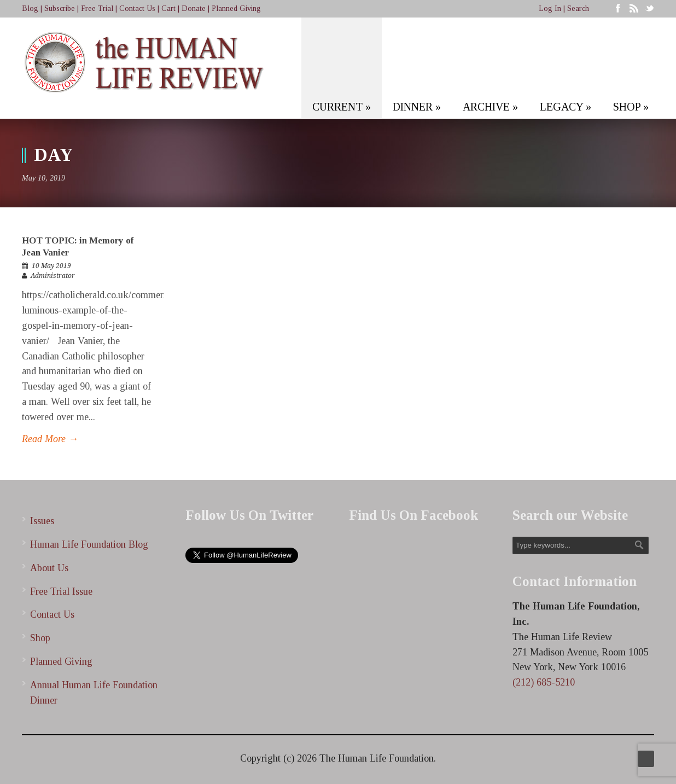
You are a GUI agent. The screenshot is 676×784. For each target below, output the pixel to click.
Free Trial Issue (61, 591)
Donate (194, 8)
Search (578, 8)
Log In (550, 8)
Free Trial (97, 8)
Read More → (50, 439)
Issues (42, 521)
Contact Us (137, 8)
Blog (30, 8)
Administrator (53, 276)
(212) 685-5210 (544, 682)
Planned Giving (236, 8)
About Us (49, 568)
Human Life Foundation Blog (89, 544)
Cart (168, 8)
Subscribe (60, 8)
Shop (40, 638)
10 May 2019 (51, 266)
